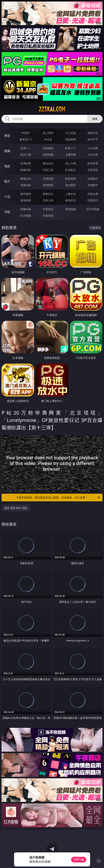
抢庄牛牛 (93, 139)
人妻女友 (71, 194)
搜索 (95, 119)
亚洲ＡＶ (26, 148)
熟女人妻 (26, 155)
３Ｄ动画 (93, 148)
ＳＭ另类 (93, 155)
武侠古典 (93, 194)
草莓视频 (71, 209)
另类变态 (93, 170)
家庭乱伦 (48, 194)
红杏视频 (26, 216)
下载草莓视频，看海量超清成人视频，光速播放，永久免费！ (58, 498)
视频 (7, 151)
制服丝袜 (26, 170)
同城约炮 (26, 209)
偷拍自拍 (48, 163)
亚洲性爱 (26, 163)
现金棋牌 (71, 139)
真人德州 (48, 133)
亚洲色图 (48, 179)
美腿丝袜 (26, 185)
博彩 (7, 136)
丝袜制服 (48, 155)
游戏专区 (93, 133)
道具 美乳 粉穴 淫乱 (16, 508)
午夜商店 (48, 209)
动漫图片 (93, 179)
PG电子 (26, 133)
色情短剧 (48, 216)
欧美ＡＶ (71, 148)
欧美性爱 (93, 163)
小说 (7, 197)
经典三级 (48, 170)
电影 (7, 166)
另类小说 (48, 200)
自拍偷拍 (48, 148)
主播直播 (71, 155)
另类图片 (93, 185)
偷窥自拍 (26, 179)
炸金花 (48, 139)
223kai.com (52, 109)
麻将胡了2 (26, 139)
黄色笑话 (71, 200)
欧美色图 (71, 179)
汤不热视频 (93, 209)
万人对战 (71, 133)
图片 (7, 181)
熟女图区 (71, 185)
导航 (7, 212)
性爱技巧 (93, 200)
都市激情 (26, 194)
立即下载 (79, 860)
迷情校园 (26, 200)
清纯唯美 (48, 185)
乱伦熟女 (71, 170)
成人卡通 (71, 163)
